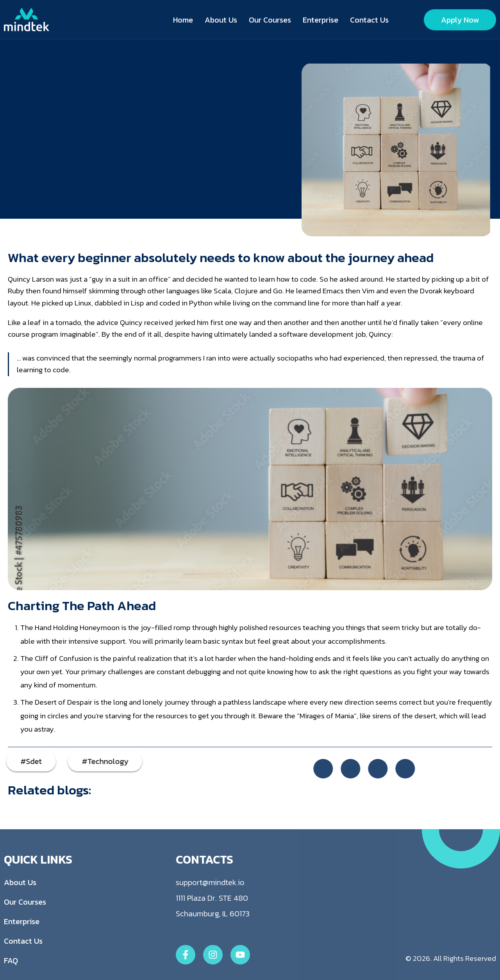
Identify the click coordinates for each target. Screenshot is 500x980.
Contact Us (369, 19)
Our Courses (270, 19)
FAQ (11, 975)
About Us (221, 19)
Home (183, 19)
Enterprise (321, 19)
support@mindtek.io (210, 897)
